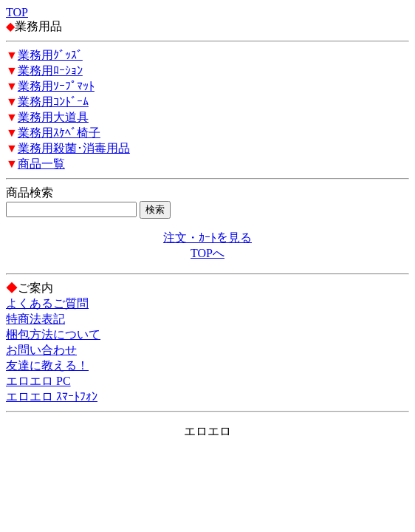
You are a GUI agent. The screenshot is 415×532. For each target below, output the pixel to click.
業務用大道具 (53, 117)
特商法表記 (35, 319)
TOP (17, 12)
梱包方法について (53, 334)
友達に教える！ (47, 365)
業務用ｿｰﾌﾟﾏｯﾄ (56, 86)
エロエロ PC (38, 381)
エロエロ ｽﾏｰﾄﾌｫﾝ (52, 396)
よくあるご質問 (47, 303)
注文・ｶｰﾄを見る (207, 238)
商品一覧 (41, 164)
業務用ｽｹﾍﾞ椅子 (59, 133)
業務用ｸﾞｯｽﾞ (50, 55)
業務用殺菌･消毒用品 (74, 148)
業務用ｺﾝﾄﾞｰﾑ (53, 102)
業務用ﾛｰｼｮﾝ (50, 71)
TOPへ (207, 253)
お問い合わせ (41, 350)
